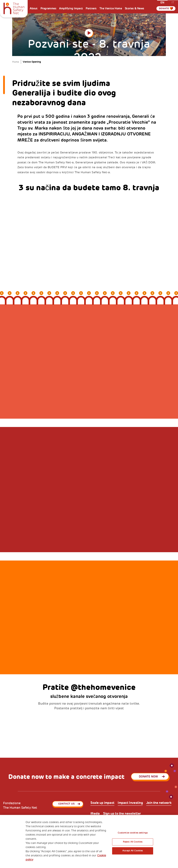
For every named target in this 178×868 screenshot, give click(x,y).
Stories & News (134, 8)
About (34, 8)
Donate (164, 8)
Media (95, 814)
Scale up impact (102, 803)
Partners (91, 8)
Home (16, 62)
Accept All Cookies (133, 851)
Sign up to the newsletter (122, 814)
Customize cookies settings (133, 833)
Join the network (159, 803)
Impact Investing (130, 803)
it (173, 2)
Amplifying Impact (71, 8)
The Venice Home (111, 8)
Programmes (48, 8)
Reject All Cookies (133, 842)
